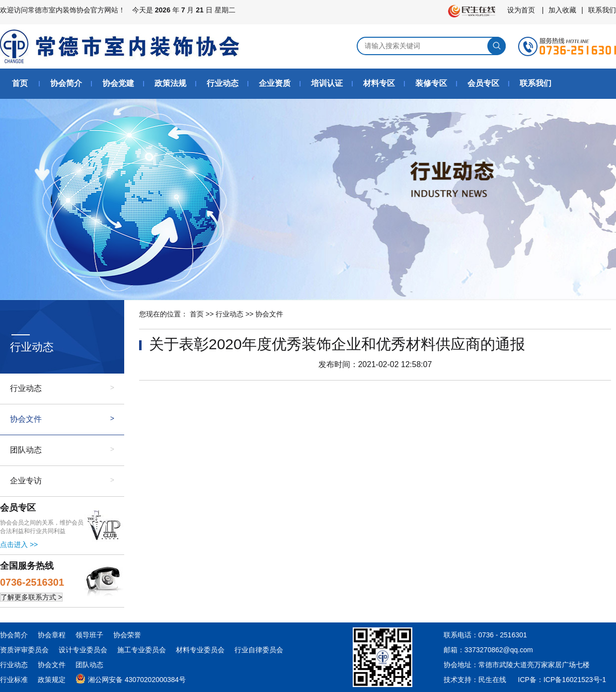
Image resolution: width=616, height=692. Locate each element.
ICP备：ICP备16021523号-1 (562, 680)
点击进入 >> (19, 544)
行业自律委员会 (259, 650)
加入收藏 (562, 10)
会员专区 (483, 83)
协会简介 (66, 83)
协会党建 (118, 83)
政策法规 (170, 83)
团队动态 (26, 450)
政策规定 (52, 680)
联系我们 (602, 10)
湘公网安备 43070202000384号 (131, 678)
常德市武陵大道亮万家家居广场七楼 (534, 665)
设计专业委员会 (83, 650)
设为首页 (521, 10)
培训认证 (327, 83)
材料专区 (379, 83)
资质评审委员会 (24, 650)
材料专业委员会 (200, 650)
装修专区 (431, 83)
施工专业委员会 (142, 650)
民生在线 (492, 680)
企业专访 (26, 481)
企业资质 (275, 83)
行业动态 (223, 83)
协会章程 (52, 635)
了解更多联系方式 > (31, 597)
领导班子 (89, 635)
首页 (20, 83)
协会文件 (26, 419)
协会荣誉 (127, 635)
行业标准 (14, 680)
